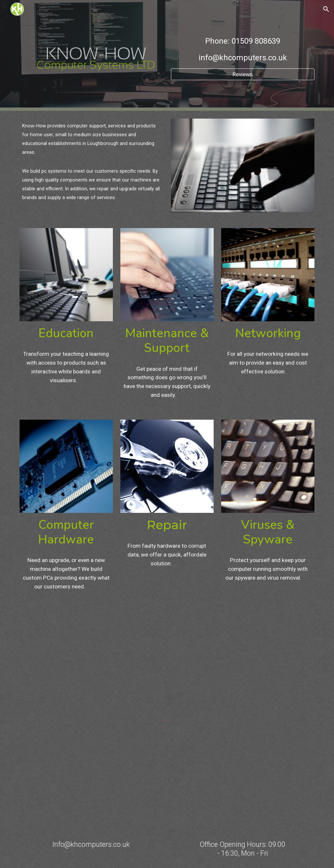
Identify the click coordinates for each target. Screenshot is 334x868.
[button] (326, 9)
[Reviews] (243, 74)
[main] (243, 50)
